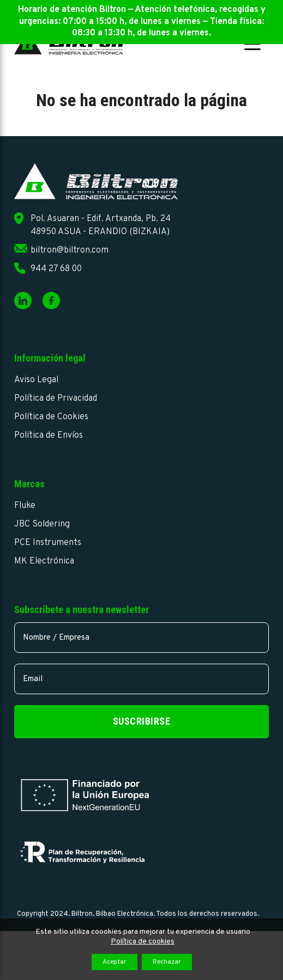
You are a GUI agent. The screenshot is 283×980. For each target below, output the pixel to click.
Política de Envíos (49, 436)
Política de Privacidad (56, 399)
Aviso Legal (36, 380)
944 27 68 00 (56, 269)
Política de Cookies (51, 417)
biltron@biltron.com (70, 250)
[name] (141, 638)
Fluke (25, 506)
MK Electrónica (44, 561)
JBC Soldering (42, 524)
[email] (141, 679)
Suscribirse (142, 721)
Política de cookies (143, 942)
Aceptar (115, 962)
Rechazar (167, 962)
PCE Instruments (48, 543)
